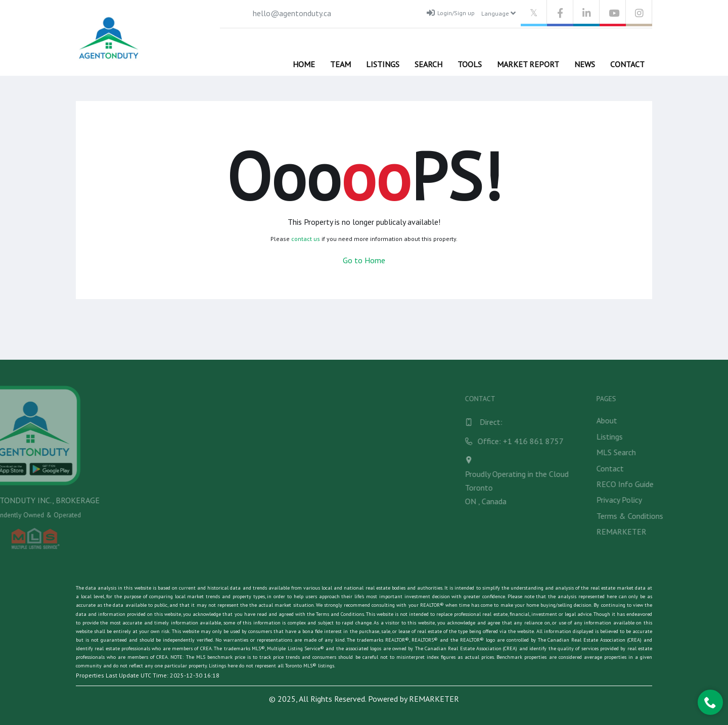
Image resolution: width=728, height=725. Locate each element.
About (683, 420)
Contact (627, 64)
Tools (470, 64)
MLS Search (692, 452)
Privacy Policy (695, 500)
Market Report (528, 64)
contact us (306, 239)
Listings (383, 64)
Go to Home (364, 260)
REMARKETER (697, 531)
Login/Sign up (451, 13)
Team (340, 64)
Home (304, 64)
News (585, 64)
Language (498, 13)
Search (428, 64)
